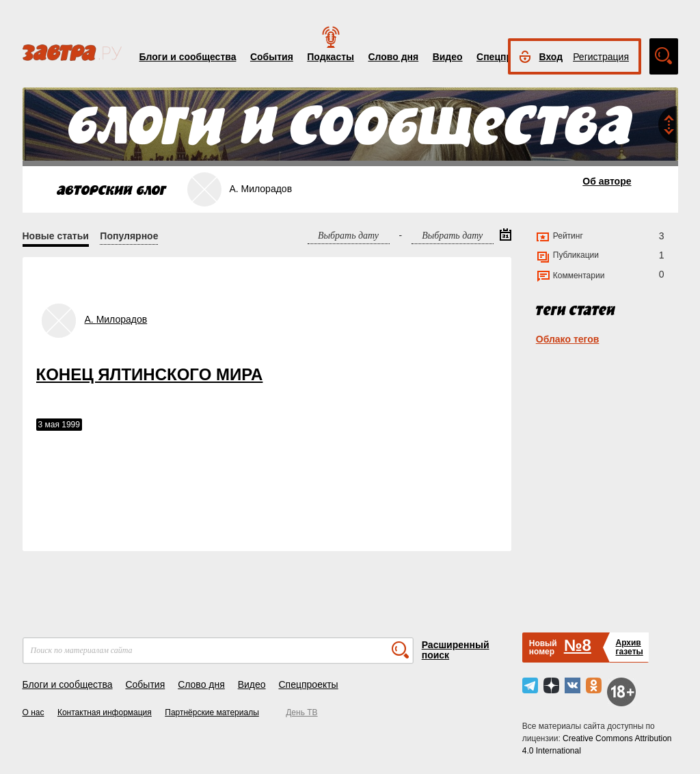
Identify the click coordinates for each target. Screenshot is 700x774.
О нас (33, 712)
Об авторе (607, 181)
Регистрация (601, 57)
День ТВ (301, 712)
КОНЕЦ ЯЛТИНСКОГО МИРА (150, 374)
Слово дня (393, 57)
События (272, 57)
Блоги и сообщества (188, 57)
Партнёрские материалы (212, 712)
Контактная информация (105, 712)
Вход (551, 57)
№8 (578, 645)
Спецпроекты (308, 684)
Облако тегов (568, 339)
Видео (448, 57)
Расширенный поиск (456, 650)
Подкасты (331, 57)
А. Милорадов (116, 319)
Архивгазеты (629, 647)
